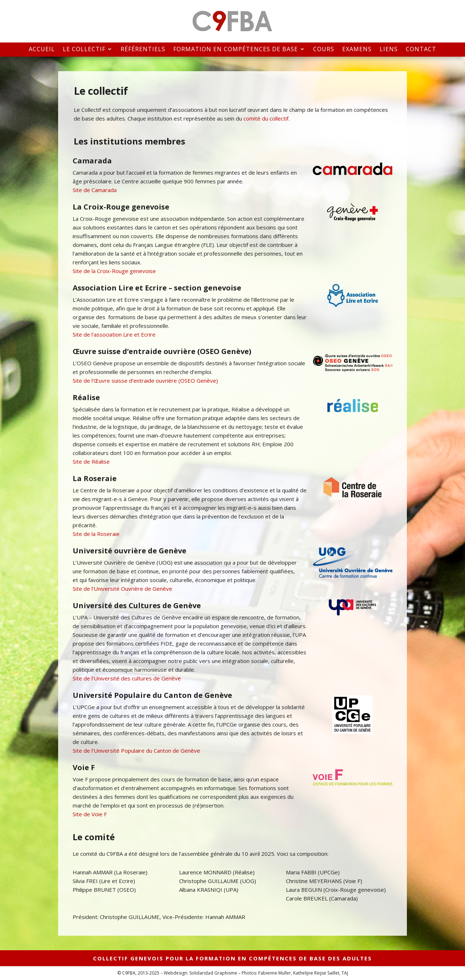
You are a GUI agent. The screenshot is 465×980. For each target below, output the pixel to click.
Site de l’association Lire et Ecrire (114, 334)
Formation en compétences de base (236, 50)
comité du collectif (266, 118)
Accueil (42, 50)
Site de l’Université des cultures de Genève (127, 678)
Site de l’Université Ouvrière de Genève (122, 589)
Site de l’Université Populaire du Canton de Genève (136, 751)
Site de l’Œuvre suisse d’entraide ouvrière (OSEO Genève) (145, 381)
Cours (324, 50)
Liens (389, 50)
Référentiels (143, 50)
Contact (421, 50)
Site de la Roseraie (96, 534)
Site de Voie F (90, 814)
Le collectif (84, 50)
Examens (357, 50)
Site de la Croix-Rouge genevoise (114, 271)
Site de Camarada (95, 190)
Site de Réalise (91, 461)
